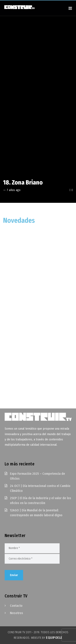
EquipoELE (54, 638)
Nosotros (17, 613)
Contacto (16, 606)
